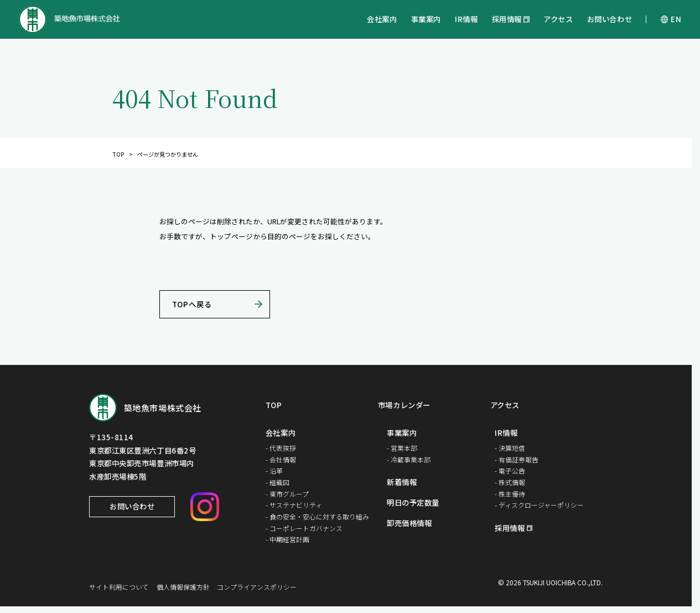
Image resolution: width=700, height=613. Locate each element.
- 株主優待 (510, 494)
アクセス (558, 19)
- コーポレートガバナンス (304, 528)
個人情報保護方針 (183, 587)
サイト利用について (119, 587)
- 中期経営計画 (287, 539)
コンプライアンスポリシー (257, 587)
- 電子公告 (510, 470)
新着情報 (402, 482)
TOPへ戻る (192, 304)
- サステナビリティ (294, 505)
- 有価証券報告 (517, 459)
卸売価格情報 (409, 523)
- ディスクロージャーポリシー (539, 505)
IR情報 (466, 19)
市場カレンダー (404, 405)
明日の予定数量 (413, 503)
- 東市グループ (287, 494)
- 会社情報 (281, 459)
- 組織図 (278, 482)
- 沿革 (274, 470)
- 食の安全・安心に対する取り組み (317, 516)
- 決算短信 (510, 448)
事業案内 (426, 19)
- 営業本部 (402, 448)
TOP (118, 154)
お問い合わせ (610, 19)
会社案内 (382, 19)
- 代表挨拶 (281, 448)
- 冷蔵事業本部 (409, 459)
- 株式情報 (510, 482)
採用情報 (507, 19)
